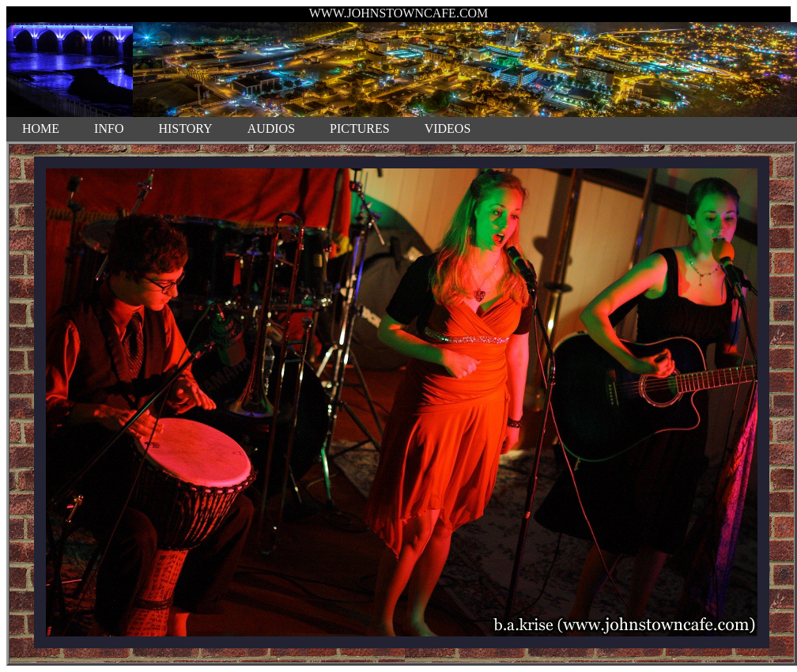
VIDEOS (448, 128)
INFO (109, 128)
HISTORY (185, 128)
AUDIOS (271, 128)
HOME (41, 128)
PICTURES (360, 128)
